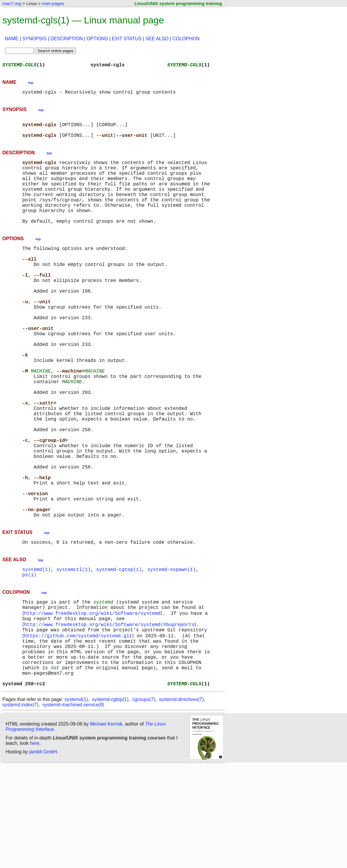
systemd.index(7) (20, 807)
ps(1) (29, 660)
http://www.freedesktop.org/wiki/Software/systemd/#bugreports (110, 714)
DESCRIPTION (66, 39)
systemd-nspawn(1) (172, 653)
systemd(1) (36, 653)
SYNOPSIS (34, 39)
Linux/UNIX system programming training (178, 3)
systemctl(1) (73, 653)
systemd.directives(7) (181, 802)
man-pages (53, 3)
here (35, 846)
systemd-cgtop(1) (119, 653)
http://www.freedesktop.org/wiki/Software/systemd (93, 701)
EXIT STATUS (127, 39)
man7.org (12, 3)
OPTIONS (97, 39)
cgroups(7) (144, 802)
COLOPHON (186, 39)
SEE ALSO (157, 39)
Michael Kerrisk (106, 826)
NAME (12, 39)
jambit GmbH (43, 854)
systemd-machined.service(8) (73, 807)
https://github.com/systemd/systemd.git (79, 727)
